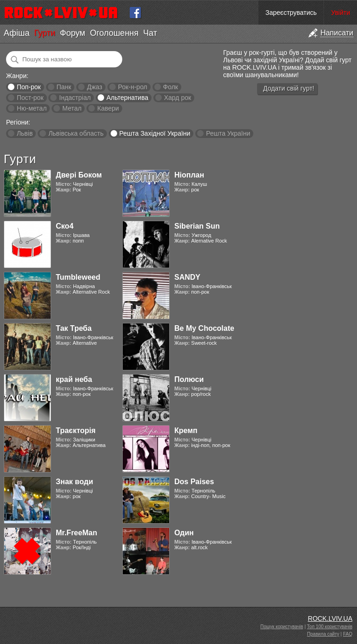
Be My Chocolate (204, 328)
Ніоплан (189, 175)
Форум (73, 33)
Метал (72, 108)
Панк (64, 87)
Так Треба (74, 328)
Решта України (228, 133)
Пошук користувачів (282, 627)
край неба (74, 379)
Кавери (108, 108)
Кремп (186, 430)
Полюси (189, 379)
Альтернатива (127, 98)
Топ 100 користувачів (330, 627)
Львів (25, 133)
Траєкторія (76, 430)
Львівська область (76, 133)
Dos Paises (194, 482)
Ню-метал (32, 108)
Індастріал (75, 98)
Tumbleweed (78, 277)
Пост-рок (30, 98)
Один (184, 533)
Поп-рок (29, 87)
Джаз (95, 87)
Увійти (340, 13)
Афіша (17, 33)
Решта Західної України (155, 133)
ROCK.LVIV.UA (330, 618)
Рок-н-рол (133, 87)
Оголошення (114, 33)
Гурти (44, 33)
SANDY (187, 277)
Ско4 (65, 226)
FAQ (348, 634)
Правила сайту (323, 634)
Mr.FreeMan (76, 533)
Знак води (74, 482)
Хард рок (178, 98)
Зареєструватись (291, 13)
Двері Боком (79, 175)
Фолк (171, 87)
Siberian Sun (197, 226)
